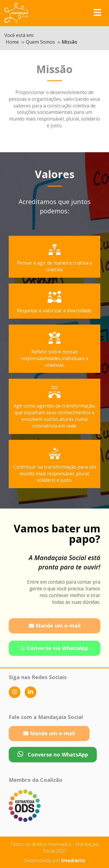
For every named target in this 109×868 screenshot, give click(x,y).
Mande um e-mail (55, 626)
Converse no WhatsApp (53, 754)
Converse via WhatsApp (55, 648)
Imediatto (73, 860)
